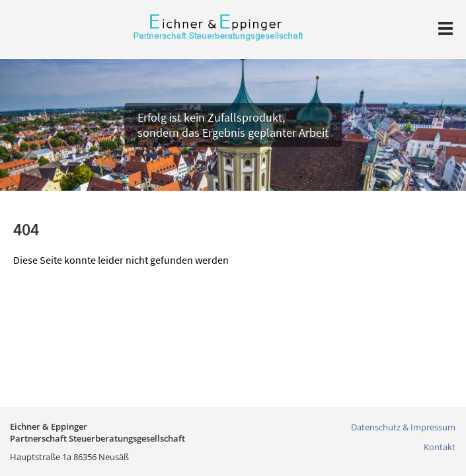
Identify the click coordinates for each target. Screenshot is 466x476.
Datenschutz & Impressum (403, 427)
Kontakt (440, 447)
